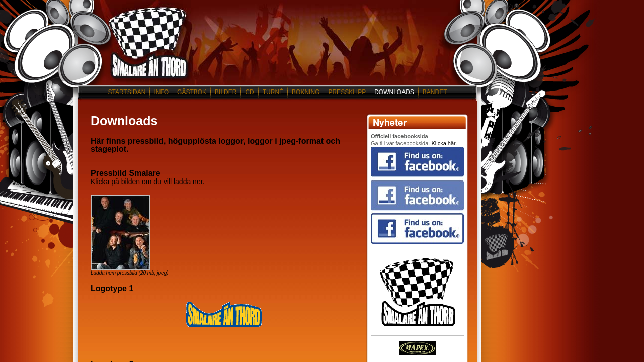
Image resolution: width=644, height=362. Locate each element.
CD (249, 92)
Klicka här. (444, 143)
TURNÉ (273, 92)
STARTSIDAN (127, 92)
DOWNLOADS (394, 92)
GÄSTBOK (192, 92)
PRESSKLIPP (347, 92)
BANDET (435, 92)
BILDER (226, 92)
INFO (161, 92)
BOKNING (306, 92)
